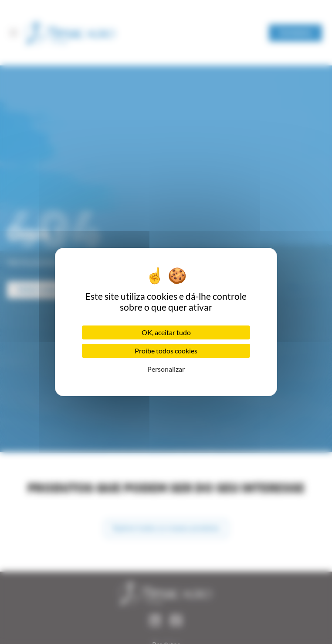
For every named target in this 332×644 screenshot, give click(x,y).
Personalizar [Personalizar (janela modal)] (166, 369)
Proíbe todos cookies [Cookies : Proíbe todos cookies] (166, 351)
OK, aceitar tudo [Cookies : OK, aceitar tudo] (166, 332)
